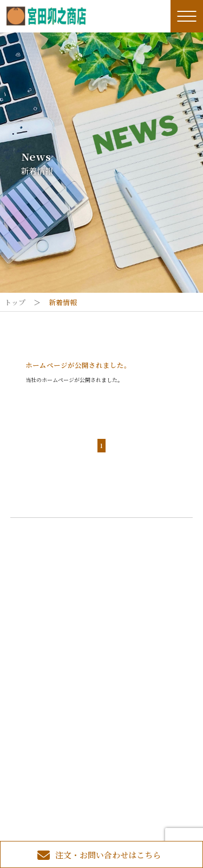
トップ (15, 302)
